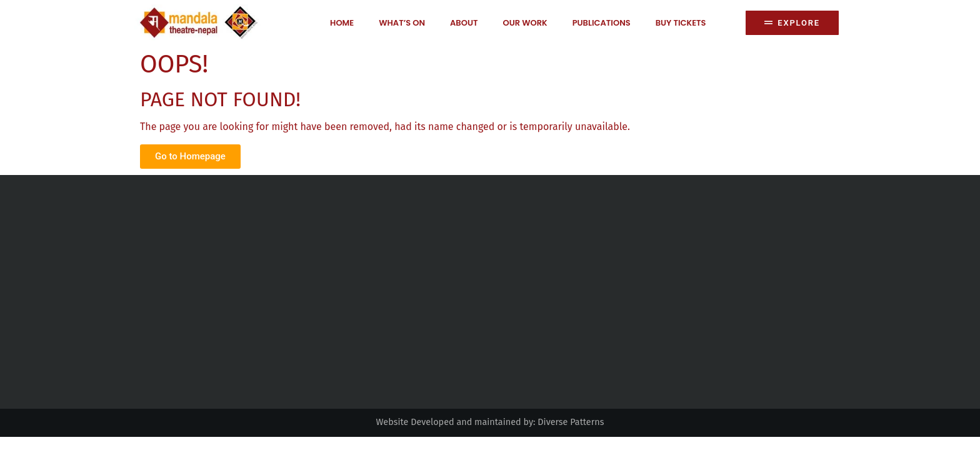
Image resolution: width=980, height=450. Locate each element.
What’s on (402, 23)
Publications (602, 23)
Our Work (525, 23)
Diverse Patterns (571, 422)
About (464, 23)
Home (342, 23)
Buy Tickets (681, 23)
